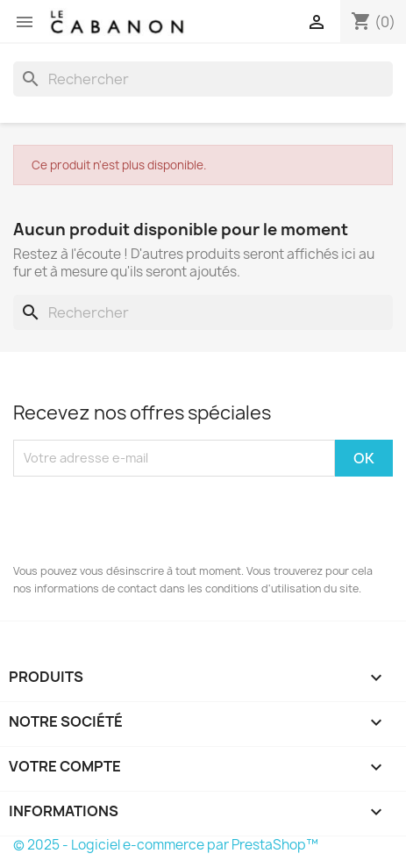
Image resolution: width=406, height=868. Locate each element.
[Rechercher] (203, 79)
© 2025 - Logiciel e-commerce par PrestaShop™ (166, 845)
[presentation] (146, 520)
